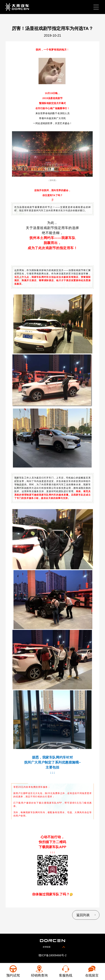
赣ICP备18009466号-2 (52, 956)
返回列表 (82, 915)
